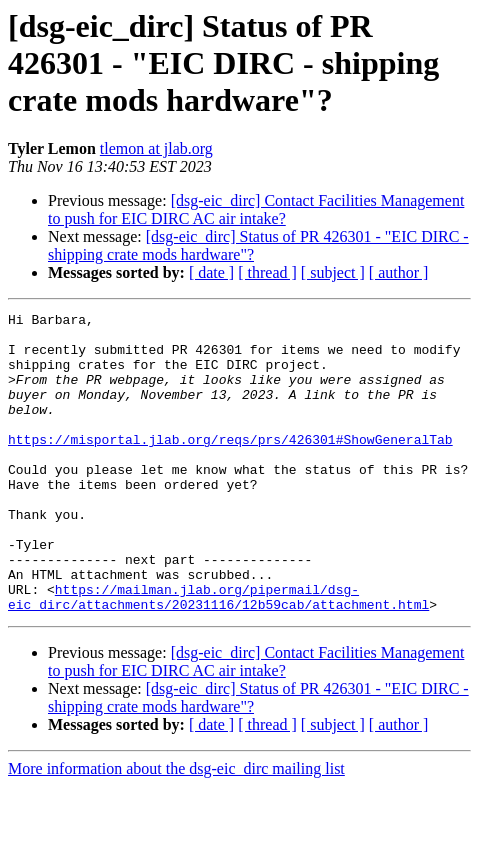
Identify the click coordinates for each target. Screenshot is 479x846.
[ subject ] (333, 272)
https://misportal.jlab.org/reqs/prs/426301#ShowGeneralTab (230, 466)
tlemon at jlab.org (156, 148)
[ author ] (399, 272)
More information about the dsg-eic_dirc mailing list (176, 828)
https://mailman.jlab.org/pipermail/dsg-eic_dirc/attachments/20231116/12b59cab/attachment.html (218, 655)
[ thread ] (267, 272)
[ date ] (211, 272)
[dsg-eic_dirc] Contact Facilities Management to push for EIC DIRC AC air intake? (256, 209)
